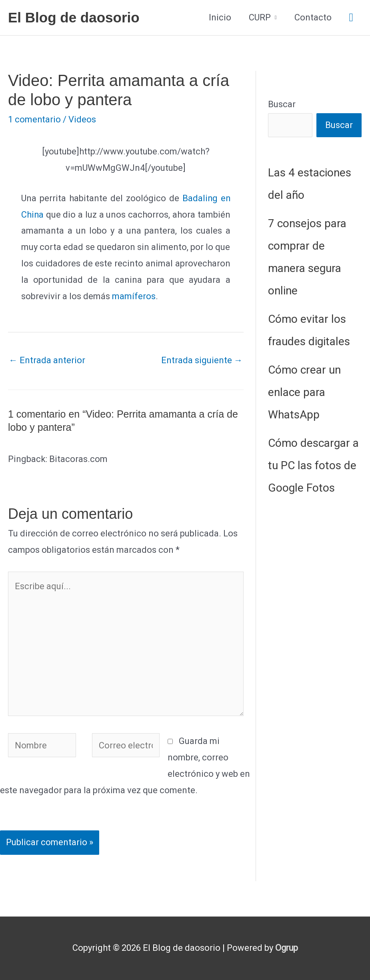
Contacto (313, 17)
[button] (351, 18)
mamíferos (134, 296)
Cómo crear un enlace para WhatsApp (304, 392)
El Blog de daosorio (74, 17)
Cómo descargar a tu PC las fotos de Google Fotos (313, 465)
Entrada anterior (47, 360)
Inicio (220, 17)
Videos (83, 119)
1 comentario (35, 119)
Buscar (282, 104)
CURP (260, 17)
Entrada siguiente (202, 360)
